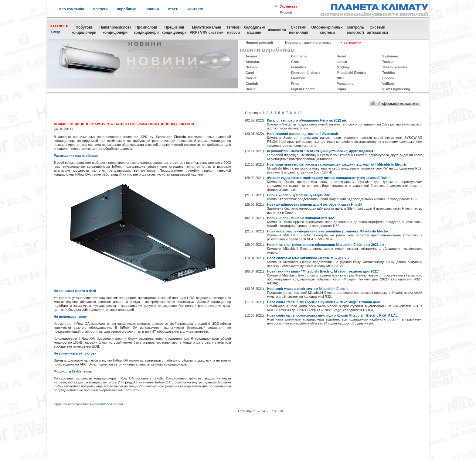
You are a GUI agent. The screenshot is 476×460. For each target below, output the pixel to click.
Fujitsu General (303, 89)
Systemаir (390, 56)
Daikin (251, 89)
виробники (127, 9)
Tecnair (388, 62)
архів (55, 32)
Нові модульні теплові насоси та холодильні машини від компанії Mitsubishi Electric (337, 164)
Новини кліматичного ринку (308, 43)
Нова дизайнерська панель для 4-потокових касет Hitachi (314, 204)
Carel (250, 73)
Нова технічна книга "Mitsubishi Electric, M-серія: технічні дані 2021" (323, 271)
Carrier (251, 78)
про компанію (72, 9)
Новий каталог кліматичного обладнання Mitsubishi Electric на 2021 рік (325, 245)
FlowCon (298, 78)
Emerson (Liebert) (305, 73)
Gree (295, 62)
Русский (286, 12)
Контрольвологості (355, 30)
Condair (252, 84)
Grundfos (299, 67)
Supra (341, 89)
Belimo (251, 67)
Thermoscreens (395, 67)
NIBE (341, 78)
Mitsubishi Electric (351, 73)
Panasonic (345, 84)
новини (152, 9)
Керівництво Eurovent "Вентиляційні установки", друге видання (320, 151)
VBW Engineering (396, 89)
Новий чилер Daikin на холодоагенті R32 (300, 218)
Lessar (342, 62)
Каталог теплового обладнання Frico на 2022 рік (307, 120)
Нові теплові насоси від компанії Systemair (303, 134)
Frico (295, 84)
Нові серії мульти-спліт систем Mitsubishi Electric (308, 289)
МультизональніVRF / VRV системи (207, 30)
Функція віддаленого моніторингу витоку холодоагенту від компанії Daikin (329, 178)
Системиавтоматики (377, 30)
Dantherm (299, 56)
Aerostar (252, 62)
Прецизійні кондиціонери (174, 30)
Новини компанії (259, 43)
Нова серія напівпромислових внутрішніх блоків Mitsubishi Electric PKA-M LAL (332, 315)
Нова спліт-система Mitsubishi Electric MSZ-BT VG (308, 258)
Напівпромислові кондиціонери (115, 30)
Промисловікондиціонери (146, 30)
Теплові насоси (233, 30)
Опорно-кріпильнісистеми (327, 30)
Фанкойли (277, 30)
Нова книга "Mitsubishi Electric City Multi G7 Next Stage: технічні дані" (324, 302)
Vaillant (388, 84)
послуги (100, 9)
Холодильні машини (254, 30)
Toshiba (388, 73)
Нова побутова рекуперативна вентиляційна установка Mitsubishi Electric (328, 231)
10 (300, 113)
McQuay (343, 67)
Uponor (388, 78)
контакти (195, 9)
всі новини (353, 43)
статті (173, 9)
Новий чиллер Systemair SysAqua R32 (298, 195)
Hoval (341, 56)
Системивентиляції (299, 30)
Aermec (252, 56)
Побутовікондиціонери (84, 30)
